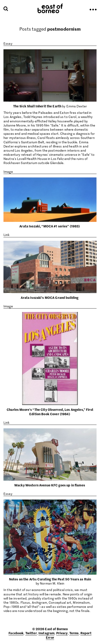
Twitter (31, 633)
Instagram (46, 633)
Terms (74, 633)
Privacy (62, 633)
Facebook (16, 633)
